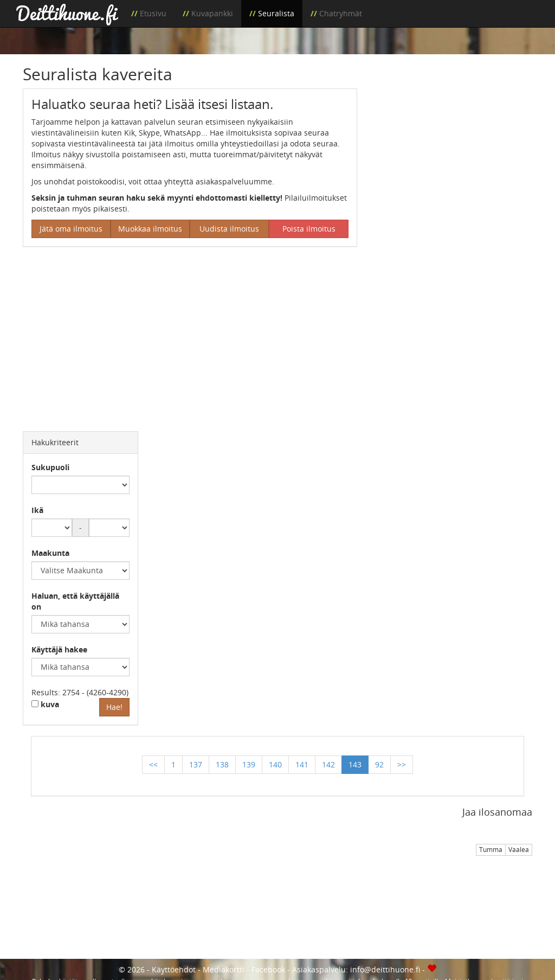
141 (302, 764)
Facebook (268, 969)
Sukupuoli (50, 467)
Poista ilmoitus (309, 229)
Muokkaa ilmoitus (150, 229)
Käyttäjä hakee (59, 649)
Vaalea (519, 850)
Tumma (491, 850)
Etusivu (153, 13)
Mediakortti (224, 969)
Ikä (37, 510)
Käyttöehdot (174, 969)
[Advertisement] (453, 156)
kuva (45, 704)
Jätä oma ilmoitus (71, 229)
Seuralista (276, 13)
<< (153, 764)
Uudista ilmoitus (229, 229)
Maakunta (50, 553)
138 (222, 764)
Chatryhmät (341, 13)
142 (328, 764)
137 (196, 764)
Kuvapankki (212, 13)
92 (379, 764)
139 (249, 764)
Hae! (114, 707)
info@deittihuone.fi (385, 969)
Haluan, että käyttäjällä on (75, 601)
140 (275, 764)
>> (402, 764)
